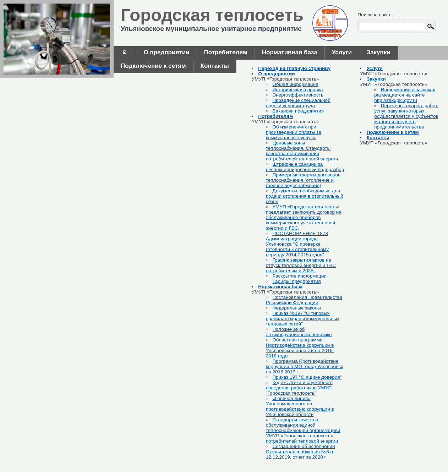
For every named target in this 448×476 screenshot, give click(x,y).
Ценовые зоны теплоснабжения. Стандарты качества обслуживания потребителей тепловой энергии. (303, 151)
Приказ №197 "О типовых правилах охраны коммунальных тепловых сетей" (303, 319)
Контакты (215, 66)
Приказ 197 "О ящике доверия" (307, 377)
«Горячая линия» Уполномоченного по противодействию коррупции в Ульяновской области (300, 406)
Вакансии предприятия (298, 111)
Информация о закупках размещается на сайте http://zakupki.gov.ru (405, 95)
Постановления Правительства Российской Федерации (304, 300)
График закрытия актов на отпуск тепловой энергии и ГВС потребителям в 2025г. (301, 265)
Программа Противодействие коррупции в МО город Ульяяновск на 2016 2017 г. (304, 366)
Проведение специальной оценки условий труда (298, 103)
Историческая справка (297, 90)
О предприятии (166, 52)
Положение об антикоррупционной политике (299, 332)
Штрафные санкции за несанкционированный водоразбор (305, 167)
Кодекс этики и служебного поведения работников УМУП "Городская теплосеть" (299, 388)
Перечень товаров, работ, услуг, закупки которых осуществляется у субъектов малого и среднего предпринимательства (406, 116)
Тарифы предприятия (296, 281)
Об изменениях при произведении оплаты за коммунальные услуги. (294, 132)
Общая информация (295, 84)
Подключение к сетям (153, 66)
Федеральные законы (297, 308)
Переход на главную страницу (294, 68)
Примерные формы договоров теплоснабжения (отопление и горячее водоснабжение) (303, 180)
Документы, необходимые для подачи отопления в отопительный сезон (305, 196)
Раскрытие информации (299, 276)
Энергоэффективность (298, 95)
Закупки (378, 52)
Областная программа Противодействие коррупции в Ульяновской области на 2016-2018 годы (300, 348)
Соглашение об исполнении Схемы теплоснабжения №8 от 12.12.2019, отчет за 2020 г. (301, 452)
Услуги (342, 52)
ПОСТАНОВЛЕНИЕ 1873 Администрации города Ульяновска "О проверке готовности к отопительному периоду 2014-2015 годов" (297, 244)
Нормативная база (290, 52)
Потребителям (226, 52)
